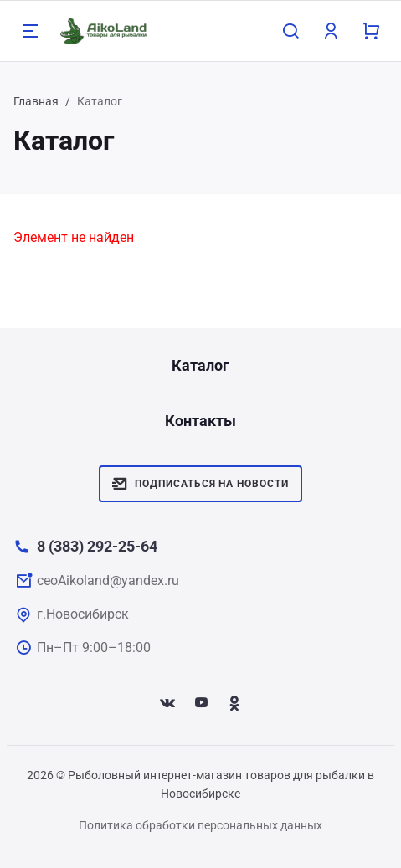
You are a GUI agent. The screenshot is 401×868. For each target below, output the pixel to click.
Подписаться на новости (200, 484)
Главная (36, 101)
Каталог (200, 365)
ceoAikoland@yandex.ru (108, 580)
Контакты (200, 421)
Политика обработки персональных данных (200, 825)
